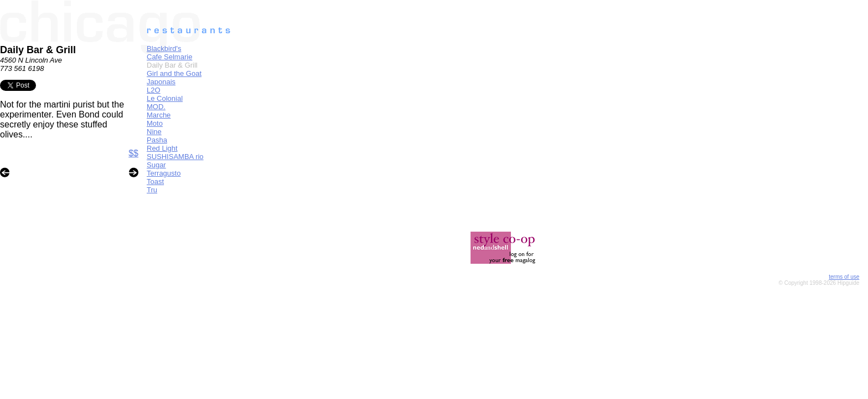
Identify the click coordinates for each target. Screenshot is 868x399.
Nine (154, 132)
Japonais (161, 82)
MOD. (156, 107)
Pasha (157, 140)
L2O (154, 90)
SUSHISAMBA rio (175, 157)
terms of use (844, 277)
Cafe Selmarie (169, 57)
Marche (159, 115)
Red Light (162, 148)
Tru (152, 190)
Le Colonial (165, 98)
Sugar (156, 165)
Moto (155, 123)
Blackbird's (164, 48)
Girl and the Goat (174, 73)
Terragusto (164, 173)
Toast (155, 181)
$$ (133, 153)
